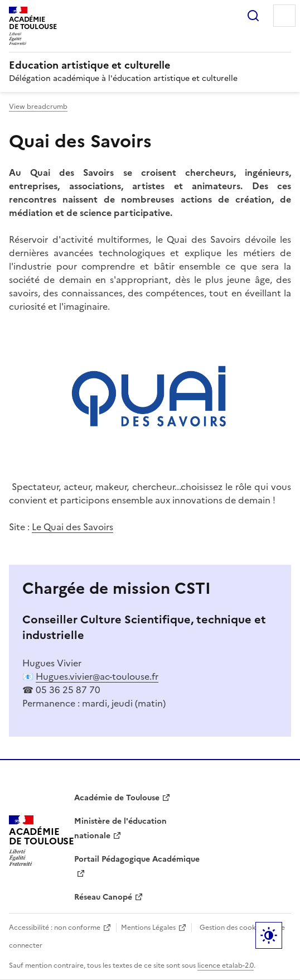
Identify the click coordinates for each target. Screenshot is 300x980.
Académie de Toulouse (117, 798)
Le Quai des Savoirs (72, 527)
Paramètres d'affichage (269, 935)
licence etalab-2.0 (226, 965)
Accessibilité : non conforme (55, 928)
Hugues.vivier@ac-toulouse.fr (97, 676)
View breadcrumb (38, 107)
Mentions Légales (148, 928)
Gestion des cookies (232, 928)
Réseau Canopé (103, 897)
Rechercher (253, 16)
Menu (284, 16)
